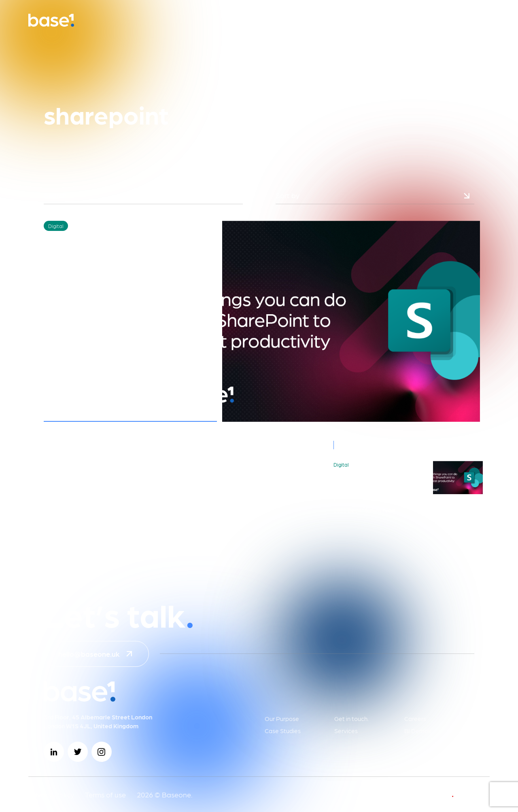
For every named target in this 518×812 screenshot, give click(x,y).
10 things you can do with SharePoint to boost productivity (379, 486)
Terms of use (105, 794)
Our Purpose (282, 719)
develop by (451, 794)
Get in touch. (351, 719)
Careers (415, 719)
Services (346, 731)
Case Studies (283, 731)
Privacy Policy (51, 794)
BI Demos (418, 731)
